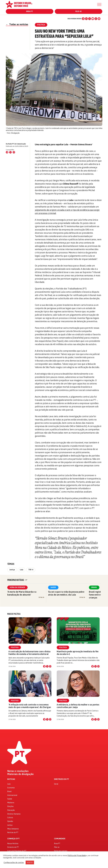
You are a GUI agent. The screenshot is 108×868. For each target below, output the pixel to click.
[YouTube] (93, 19)
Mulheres (11, 803)
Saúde (53, 587)
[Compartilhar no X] (47, 666)
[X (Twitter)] (90, 19)
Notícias (11, 779)
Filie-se (78, 11)
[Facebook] (83, 19)
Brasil (94, 587)
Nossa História (13, 843)
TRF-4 (31, 570)
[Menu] (99, 4)
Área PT (30, 11)
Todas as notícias (17, 24)
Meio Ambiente (13, 829)
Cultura (10, 818)
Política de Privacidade (77, 855)
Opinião (10, 821)
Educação (11, 810)
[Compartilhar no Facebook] (7, 152)
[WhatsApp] (96, 19)
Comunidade (60, 839)
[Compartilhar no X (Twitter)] (10, 152)
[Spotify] (99, 19)
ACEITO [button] (30, 862)
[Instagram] (86, 19)
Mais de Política (14, 614)
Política (15, 647)
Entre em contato (61, 851)
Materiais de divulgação (20, 774)
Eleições (10, 806)
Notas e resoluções (18, 771)
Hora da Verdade (17, 587)
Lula (22, 570)
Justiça (12, 570)
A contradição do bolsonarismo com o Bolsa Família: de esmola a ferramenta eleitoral (29, 653)
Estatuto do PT (13, 847)
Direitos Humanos (14, 814)
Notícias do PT (13, 832)
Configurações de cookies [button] (14, 862)
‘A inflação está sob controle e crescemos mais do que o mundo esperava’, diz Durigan (30, 706)
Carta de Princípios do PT (17, 851)
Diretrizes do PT (62, 779)
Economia (11, 788)
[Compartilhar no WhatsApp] (14, 152)
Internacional (12, 795)
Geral (56, 784)
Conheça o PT (13, 839)
